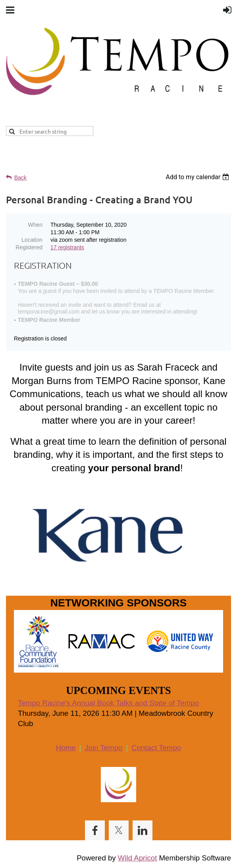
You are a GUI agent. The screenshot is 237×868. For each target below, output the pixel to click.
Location (32, 240)
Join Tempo (103, 748)
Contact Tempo (156, 748)
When (35, 225)
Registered (29, 247)
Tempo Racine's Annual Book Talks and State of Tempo (108, 703)
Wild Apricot (138, 858)
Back (20, 178)
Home (66, 748)
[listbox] (198, 177)
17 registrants (67, 247)
